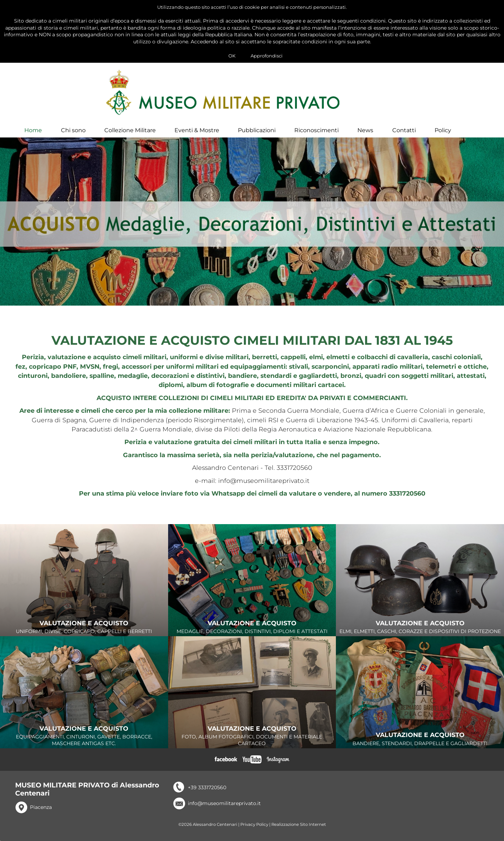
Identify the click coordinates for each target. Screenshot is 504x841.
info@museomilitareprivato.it (224, 809)
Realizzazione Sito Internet (299, 830)
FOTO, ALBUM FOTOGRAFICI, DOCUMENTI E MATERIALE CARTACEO (252, 742)
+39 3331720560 (207, 793)
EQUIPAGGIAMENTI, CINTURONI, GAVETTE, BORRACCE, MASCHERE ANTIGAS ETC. (84, 742)
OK (232, 56)
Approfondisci (267, 56)
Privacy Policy (254, 830)
